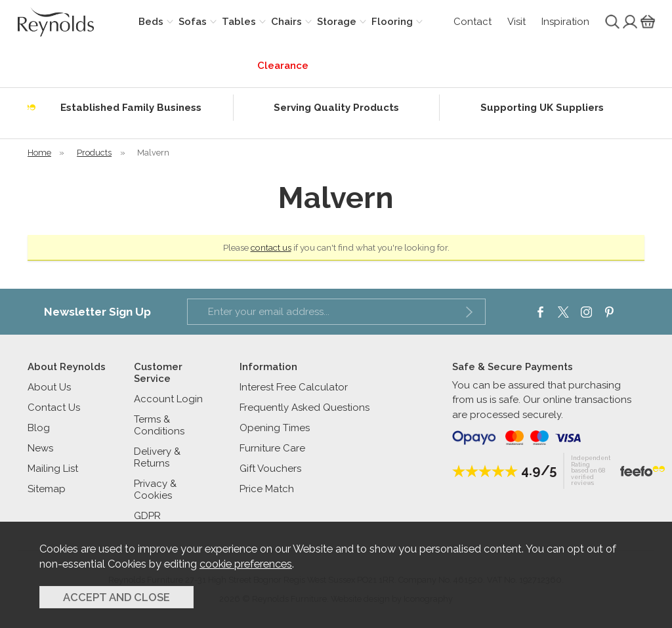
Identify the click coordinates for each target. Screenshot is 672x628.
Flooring (392, 22)
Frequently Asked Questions (304, 408)
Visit (516, 22)
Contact (472, 22)
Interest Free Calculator (294, 387)
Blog (39, 428)
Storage (337, 22)
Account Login (168, 399)
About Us (49, 387)
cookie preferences (246, 564)
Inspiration (565, 22)
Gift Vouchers (270, 469)
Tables (239, 22)
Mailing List (53, 469)
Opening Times (275, 428)
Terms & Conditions (159, 425)
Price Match (267, 489)
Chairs (286, 22)
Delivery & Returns (157, 457)
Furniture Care (272, 448)
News (40, 448)
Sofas (193, 22)
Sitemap (47, 489)
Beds (151, 22)
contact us (271, 247)
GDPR (147, 516)
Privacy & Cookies (155, 490)
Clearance (283, 66)
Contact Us (54, 408)
